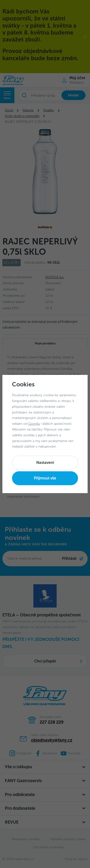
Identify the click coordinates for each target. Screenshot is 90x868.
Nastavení (45, 463)
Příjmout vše (45, 478)
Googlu (34, 424)
